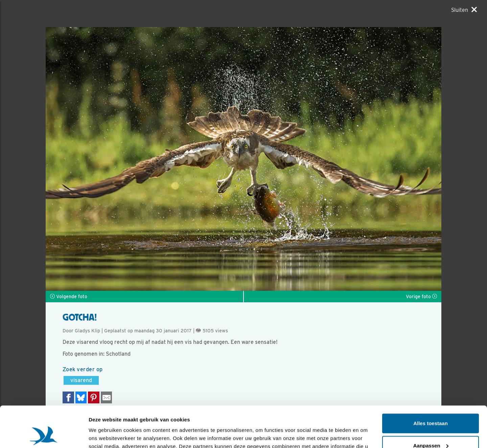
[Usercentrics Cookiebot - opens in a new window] (44, 435)
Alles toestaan (431, 385)
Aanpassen (431, 407)
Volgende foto (69, 297)
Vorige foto (421, 297)
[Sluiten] (464, 10)
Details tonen (105, 435)
